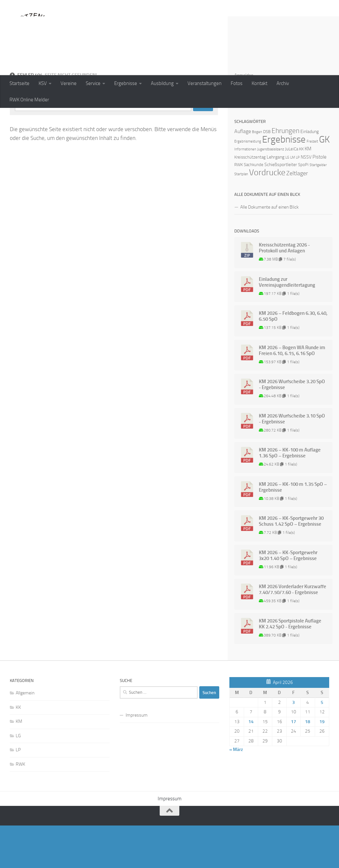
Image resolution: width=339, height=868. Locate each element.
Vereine (69, 83)
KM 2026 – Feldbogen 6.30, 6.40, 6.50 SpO (293, 359)
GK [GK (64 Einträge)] (324, 182)
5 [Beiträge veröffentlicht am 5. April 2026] (322, 745)
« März (236, 792)
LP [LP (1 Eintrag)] (298, 200)
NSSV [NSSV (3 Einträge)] (306, 200)
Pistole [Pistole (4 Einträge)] (320, 199)
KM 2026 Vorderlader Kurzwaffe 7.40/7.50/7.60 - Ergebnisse (293, 632)
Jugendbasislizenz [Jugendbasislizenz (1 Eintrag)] (271, 192)
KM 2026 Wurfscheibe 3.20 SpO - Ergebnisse (292, 427)
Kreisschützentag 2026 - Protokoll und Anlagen (284, 290)
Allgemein (25, 735)
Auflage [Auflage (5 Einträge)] (243, 174)
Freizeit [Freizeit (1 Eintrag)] (312, 184)
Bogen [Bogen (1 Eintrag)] (257, 174)
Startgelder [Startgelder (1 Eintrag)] (318, 207)
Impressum (137, 758)
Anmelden (244, 118)
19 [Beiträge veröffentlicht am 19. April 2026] (322, 764)
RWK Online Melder (29, 100)
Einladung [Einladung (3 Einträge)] (310, 174)
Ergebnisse (126, 83)
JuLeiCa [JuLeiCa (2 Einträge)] (292, 191)
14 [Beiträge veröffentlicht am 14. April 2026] (251, 764)
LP (18, 792)
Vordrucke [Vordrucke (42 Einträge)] (267, 215)
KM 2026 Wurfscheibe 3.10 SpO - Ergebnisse (292, 461)
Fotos (237, 83)
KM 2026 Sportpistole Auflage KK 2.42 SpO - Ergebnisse (290, 666)
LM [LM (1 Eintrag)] (293, 200)
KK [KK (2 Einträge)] (301, 191)
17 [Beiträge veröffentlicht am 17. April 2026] (294, 764)
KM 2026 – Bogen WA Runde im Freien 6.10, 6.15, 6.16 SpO (292, 393)
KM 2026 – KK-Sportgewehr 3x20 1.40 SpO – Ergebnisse (288, 598)
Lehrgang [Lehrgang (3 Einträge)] (276, 200)
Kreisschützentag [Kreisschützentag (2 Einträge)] (250, 200)
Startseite (19, 83)
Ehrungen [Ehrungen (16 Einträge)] (285, 173)
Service (93, 83)
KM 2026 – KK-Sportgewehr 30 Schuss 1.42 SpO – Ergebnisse (291, 564)
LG (18, 778)
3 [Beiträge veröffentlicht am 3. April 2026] (294, 745)
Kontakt (259, 83)
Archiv (283, 83)
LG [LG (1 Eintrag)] (287, 200)
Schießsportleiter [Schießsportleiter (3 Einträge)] (281, 207)
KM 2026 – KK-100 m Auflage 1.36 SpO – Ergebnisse (290, 495)
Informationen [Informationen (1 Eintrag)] (245, 192)
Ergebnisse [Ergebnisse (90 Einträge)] (284, 182)
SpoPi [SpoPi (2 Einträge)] (303, 207)
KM (19, 764)
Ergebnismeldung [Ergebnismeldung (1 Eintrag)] (248, 184)
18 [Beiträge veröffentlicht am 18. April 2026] (308, 764)
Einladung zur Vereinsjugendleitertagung (287, 325)
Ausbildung (162, 83)
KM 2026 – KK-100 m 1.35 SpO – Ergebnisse (293, 530)
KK (18, 750)
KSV (43, 83)
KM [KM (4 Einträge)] (308, 191)
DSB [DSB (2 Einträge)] (267, 174)
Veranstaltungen (205, 83)
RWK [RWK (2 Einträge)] (239, 207)
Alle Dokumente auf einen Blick (269, 250)
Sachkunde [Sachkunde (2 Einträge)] (254, 207)
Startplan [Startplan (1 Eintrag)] (241, 217)
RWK (20, 807)
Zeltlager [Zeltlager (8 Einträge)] (297, 216)
